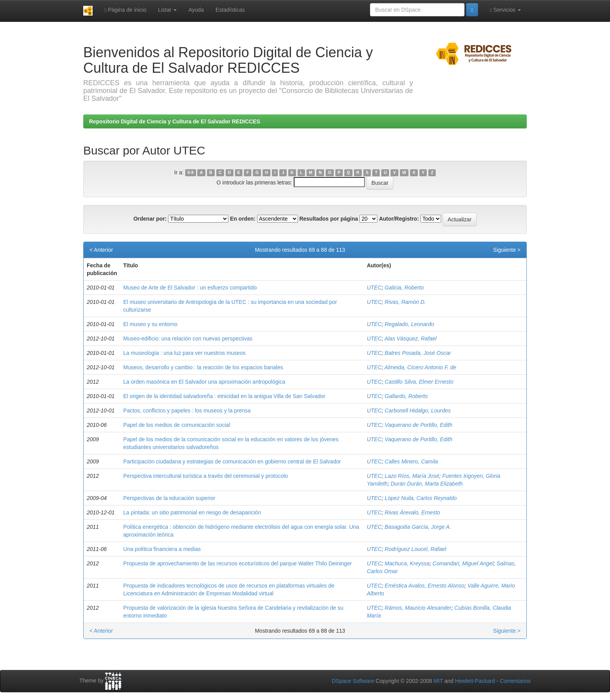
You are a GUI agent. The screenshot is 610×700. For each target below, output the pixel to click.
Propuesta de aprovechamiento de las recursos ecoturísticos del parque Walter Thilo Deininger (238, 563)
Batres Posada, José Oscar (418, 353)
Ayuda (196, 10)
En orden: (243, 219)
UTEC (374, 288)
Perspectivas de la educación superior (169, 498)
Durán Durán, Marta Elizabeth (427, 484)
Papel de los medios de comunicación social (177, 425)
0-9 (190, 173)
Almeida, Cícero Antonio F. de (420, 367)
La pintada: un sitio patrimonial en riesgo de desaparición (192, 512)
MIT (438, 681)
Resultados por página (329, 219)
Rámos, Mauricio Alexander (418, 608)
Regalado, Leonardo (409, 324)
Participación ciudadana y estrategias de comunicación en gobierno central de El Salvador (232, 461)
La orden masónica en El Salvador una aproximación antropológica (204, 382)
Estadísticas (230, 10)
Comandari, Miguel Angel (463, 563)
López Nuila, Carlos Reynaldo (421, 498)
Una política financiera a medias (162, 549)
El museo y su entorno (150, 324)
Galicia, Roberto (404, 288)
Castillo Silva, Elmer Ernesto (419, 382)
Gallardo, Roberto (406, 396)
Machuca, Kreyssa (407, 563)
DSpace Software (353, 681)
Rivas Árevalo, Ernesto (412, 512)
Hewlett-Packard (475, 681)
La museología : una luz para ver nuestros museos (184, 353)
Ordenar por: (150, 219)
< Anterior (101, 250)
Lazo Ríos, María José (412, 476)
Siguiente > (507, 250)
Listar (167, 10)
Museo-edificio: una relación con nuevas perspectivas (188, 339)
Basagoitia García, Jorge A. (418, 527)
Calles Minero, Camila (411, 461)
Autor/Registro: (399, 219)
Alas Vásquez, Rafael (410, 339)
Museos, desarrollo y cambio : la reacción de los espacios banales (203, 367)
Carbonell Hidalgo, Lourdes (418, 411)
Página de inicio (125, 10)
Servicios (505, 10)
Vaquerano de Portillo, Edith (419, 425)
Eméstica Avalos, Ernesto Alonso (425, 586)
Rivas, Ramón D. (405, 302)
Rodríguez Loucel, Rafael (415, 549)
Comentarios (515, 681)
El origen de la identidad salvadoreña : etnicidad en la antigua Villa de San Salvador (224, 396)
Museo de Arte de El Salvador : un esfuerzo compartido (190, 288)
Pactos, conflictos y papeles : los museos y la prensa (187, 411)
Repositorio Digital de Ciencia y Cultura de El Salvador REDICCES (175, 121)
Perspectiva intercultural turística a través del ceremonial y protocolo (206, 476)
